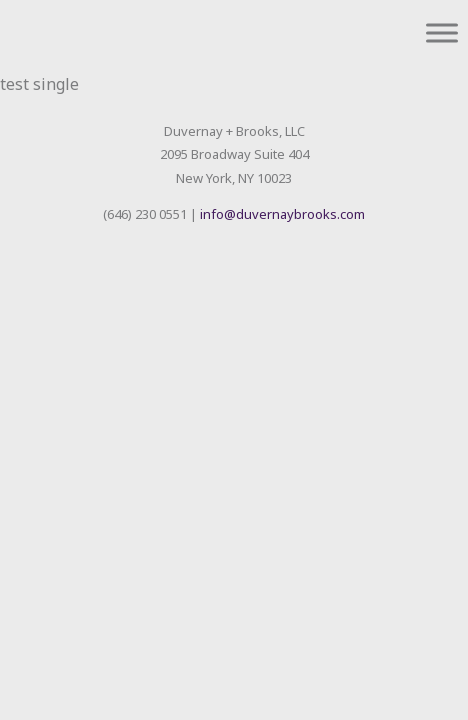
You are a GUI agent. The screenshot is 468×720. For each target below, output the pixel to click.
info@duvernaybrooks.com (282, 214)
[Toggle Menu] (442, 32)
